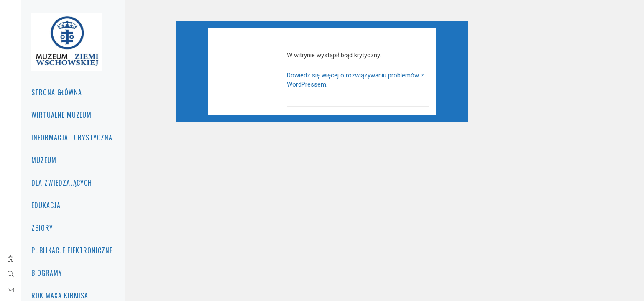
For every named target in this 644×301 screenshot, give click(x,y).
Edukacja (46, 205)
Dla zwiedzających (62, 183)
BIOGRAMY (47, 273)
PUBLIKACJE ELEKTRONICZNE (72, 250)
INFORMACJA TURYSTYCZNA (72, 138)
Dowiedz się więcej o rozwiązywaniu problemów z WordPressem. (379, 94)
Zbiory (42, 228)
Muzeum (44, 160)
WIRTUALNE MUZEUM (61, 115)
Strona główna (56, 92)
